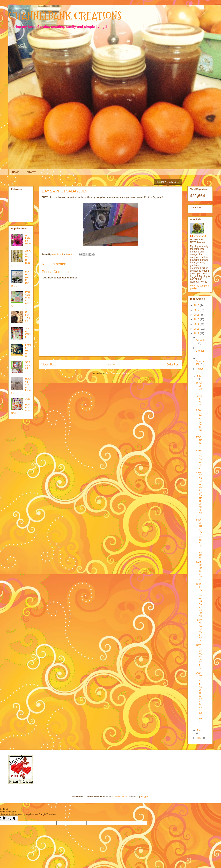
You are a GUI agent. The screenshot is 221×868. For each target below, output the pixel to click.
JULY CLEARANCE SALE (199, 630)
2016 (197, 315)
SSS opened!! (28, 365)
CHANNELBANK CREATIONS (65, 16)
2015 (197, 319)
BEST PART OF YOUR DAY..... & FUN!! (199, 600)
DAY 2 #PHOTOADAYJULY (199, 657)
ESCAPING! (199, 442)
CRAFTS (31, 172)
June (199, 730)
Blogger (145, 796)
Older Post (173, 365)
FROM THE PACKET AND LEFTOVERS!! (199, 539)
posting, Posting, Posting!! (199, 421)
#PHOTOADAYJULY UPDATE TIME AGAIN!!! (199, 494)
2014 (197, 324)
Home (111, 365)
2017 (197, 310)
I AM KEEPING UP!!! (199, 571)
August (200, 369)
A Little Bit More (28, 239)
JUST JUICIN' (199, 401)
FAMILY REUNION (28, 351)
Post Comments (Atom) (117, 373)
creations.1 (200, 236)
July (199, 376)
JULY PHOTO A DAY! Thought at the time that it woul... (199, 699)
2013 (197, 329)
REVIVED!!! (199, 387)
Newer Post (49, 365)
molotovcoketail (120, 796)
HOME (16, 172)
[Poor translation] (12, 818)
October (200, 351)
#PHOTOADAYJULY (199, 459)
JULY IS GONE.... (28, 333)
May (199, 738)
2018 (197, 305)
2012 (197, 333)
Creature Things (28, 316)
